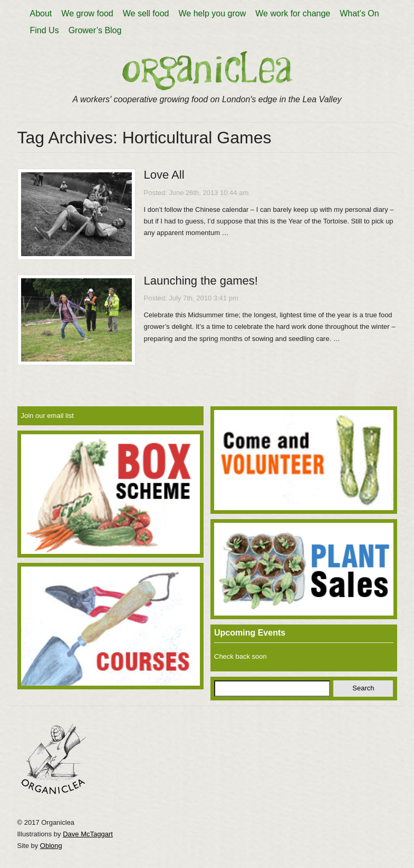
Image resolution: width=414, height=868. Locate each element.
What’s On (359, 13)
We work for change (293, 13)
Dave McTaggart (88, 834)
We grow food (87, 13)
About (41, 13)
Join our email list (47, 416)
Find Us (45, 30)
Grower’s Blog (95, 30)
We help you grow (212, 13)
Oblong (51, 846)
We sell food (146, 13)
